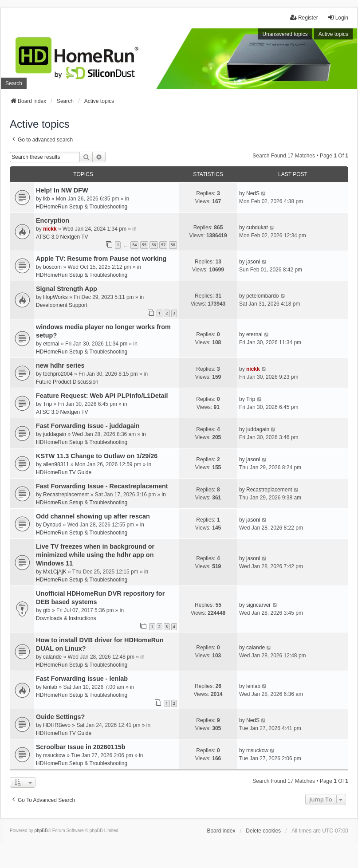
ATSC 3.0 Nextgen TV (62, 237)
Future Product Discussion (67, 382)
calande (52, 657)
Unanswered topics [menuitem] (285, 34)
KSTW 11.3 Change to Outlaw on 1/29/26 (97, 456)
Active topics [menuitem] (333, 34)
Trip (47, 404)
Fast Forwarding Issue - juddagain (88, 426)
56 (153, 245)
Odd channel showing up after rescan (93, 516)
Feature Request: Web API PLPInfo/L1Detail (102, 396)
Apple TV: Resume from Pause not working (101, 259)
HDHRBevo (57, 725)
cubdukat (257, 228)
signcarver (258, 605)
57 (163, 245)
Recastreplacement (66, 495)
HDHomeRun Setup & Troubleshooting (82, 207)
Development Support (62, 305)
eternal (51, 344)
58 (173, 245)
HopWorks (55, 297)
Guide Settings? (60, 717)
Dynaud (52, 525)
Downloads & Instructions (66, 618)
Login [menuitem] (338, 18)
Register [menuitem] (304, 18)
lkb (46, 199)
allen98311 (56, 464)
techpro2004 (58, 374)
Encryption (53, 220)
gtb (47, 610)
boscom (52, 267)
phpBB (41, 831)
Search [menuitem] (14, 83)
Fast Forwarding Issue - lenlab (82, 679)
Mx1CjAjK (55, 572)
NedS (253, 193)
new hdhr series (60, 365)
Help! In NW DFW (62, 190)
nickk (50, 229)
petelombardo (262, 296)
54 (134, 245)
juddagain (55, 434)
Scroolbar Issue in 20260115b (81, 747)
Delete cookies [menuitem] (263, 831)
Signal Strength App (67, 289)
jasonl (253, 262)
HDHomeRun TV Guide (64, 472)
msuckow (54, 755)
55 (144, 245)
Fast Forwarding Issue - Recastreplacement (102, 486)
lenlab (50, 687)
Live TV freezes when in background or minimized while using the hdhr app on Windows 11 (95, 555)
